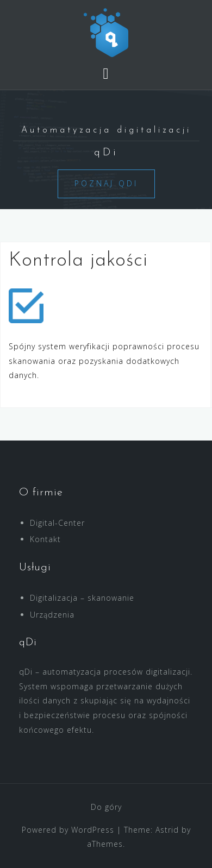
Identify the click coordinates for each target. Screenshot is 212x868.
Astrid (167, 830)
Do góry (106, 807)
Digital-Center (57, 523)
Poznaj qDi (106, 183)
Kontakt (45, 539)
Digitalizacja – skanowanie (82, 598)
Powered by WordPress (68, 830)
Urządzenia (52, 615)
